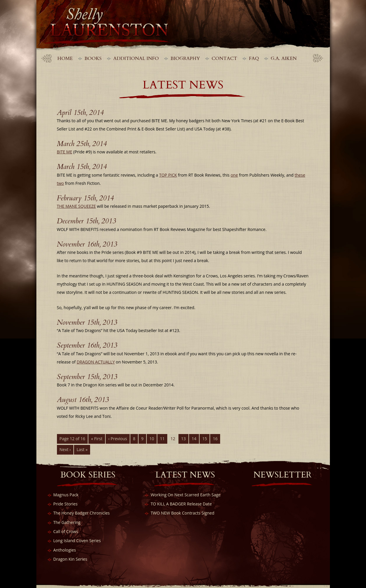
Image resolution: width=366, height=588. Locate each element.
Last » (82, 449)
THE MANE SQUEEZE (76, 206)
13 (183, 439)
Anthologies (65, 550)
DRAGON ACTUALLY (96, 362)
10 (152, 439)
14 (194, 439)
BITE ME (65, 152)
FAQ (254, 58)
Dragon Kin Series (70, 559)
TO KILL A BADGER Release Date (181, 504)
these (300, 175)
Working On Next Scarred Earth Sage (185, 495)
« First (97, 439)
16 (215, 439)
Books (93, 58)
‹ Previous (118, 439)
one (234, 175)
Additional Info (136, 58)
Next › (65, 449)
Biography (185, 58)
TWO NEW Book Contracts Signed (182, 513)
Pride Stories (66, 504)
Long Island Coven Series (77, 541)
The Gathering (67, 522)
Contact (224, 58)
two (60, 183)
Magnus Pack (66, 495)
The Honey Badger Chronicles (82, 513)
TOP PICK (168, 175)
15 (205, 439)
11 (162, 439)
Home (65, 58)
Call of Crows (66, 531)
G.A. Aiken (284, 58)
